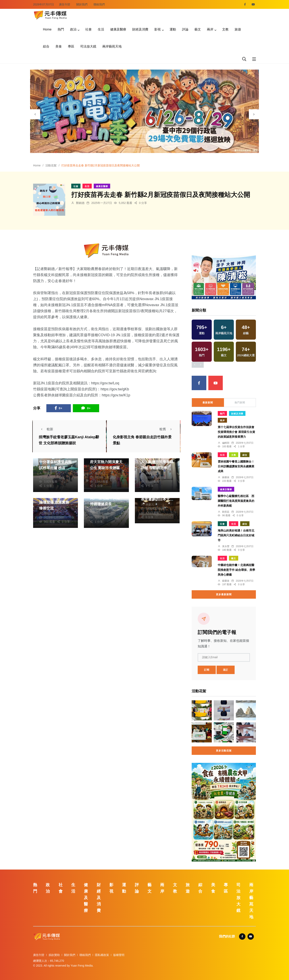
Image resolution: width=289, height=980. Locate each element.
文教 (225, 29)
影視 (158, 29)
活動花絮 (51, 165)
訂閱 (207, 670)
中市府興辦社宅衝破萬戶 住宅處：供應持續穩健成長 (106, 498)
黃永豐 (226, 546)
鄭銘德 (80, 203)
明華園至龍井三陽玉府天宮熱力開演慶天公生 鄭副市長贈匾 (106, 462)
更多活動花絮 (224, 751)
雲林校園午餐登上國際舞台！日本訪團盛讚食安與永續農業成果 (236, 466)
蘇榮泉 (226, 477)
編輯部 (226, 443)
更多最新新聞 (224, 594)
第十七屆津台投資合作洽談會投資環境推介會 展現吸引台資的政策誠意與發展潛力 (236, 432)
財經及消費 (140, 29)
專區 (71, 46)
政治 (73, 29)
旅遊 (238, 29)
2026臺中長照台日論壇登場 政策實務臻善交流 (54, 502)
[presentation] (35, 114)
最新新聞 (208, 403)
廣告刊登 (65, 4)
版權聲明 (119, 955)
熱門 (61, 29)
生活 (101, 29)
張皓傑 (48, 473)
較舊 (167, 429)
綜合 (46, 46)
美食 (59, 46)
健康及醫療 (118, 29)
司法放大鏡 (88, 46)
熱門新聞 (240, 403)
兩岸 (210, 29)
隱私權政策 (102, 955)
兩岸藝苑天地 (112, 46)
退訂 (226, 670)
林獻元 (150, 473)
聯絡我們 (99, 4)
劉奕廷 (226, 512)
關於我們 (82, 4)
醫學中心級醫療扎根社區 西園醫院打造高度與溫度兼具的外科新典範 (236, 501)
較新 (46, 429)
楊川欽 (99, 473)
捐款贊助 (54, 955)
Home (47, 29)
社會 (89, 29)
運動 (173, 29)
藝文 (198, 29)
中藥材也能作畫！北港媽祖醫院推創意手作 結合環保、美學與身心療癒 (236, 570)
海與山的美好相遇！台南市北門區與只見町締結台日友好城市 (236, 535)
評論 (185, 29)
